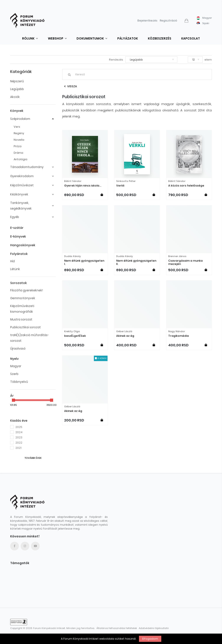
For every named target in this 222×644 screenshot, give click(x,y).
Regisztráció (168, 21)
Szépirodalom (20, 119)
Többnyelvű (19, 382)
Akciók (15, 97)
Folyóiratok (19, 254)
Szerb (14, 374)
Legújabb (17, 89)
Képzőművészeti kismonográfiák (22, 309)
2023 (19, 437)
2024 (19, 432)
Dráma (18, 153)
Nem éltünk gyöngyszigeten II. (136, 262)
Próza (18, 146)
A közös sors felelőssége (186, 186)
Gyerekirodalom (22, 176)
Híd (12, 261)
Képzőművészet (22, 185)
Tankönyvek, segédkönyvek (21, 206)
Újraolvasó (18, 349)
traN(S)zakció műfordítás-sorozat (29, 338)
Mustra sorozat (21, 320)
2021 (18, 448)
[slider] (13, 400)
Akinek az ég (125, 336)
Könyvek (17, 111)
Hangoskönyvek (23, 245)
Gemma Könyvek (23, 298)
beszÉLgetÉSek (75, 336)
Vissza (71, 86)
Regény (19, 133)
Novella (19, 140)
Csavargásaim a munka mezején (185, 262)
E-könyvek (18, 236)
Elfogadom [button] (150, 639)
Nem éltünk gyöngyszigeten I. (84, 262)
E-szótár (17, 228)
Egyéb (15, 217)
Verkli (120, 186)
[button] (187, 21)
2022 (19, 443)
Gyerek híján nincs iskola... (83, 186)
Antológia (20, 159)
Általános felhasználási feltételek (117, 628)
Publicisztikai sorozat (25, 327)
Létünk (15, 269)
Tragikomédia (179, 336)
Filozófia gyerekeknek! (27, 290)
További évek (33, 458)
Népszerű (17, 81)
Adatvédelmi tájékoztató (154, 628)
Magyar (16, 366)
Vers (17, 127)
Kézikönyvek (19, 194)
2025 (19, 427)
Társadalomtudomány (27, 167)
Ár (12, 396)
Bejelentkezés (147, 21)
